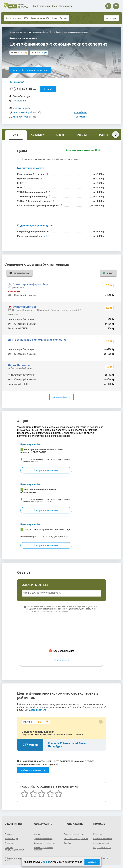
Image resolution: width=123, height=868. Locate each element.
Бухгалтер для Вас (25, 307)
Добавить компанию (43, 839)
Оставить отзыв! (61, 660)
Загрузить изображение (45, 843)
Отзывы (63, 18)
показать (48, 89)
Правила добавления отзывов (44, 849)
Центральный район (24, 112)
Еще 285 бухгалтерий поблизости (30, 70)
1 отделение (19, 101)
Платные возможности (74, 834)
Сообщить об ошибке (103, 839)
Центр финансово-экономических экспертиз (37, 340)
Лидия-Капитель (19, 365)
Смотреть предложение (46, 470)
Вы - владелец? (17, 82)
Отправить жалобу (101, 843)
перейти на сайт (21, 108)
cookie (47, 862)
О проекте (9, 834)
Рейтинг (104, 135)
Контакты (98, 834)
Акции (60, 135)
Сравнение (38, 135)
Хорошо (92, 862)
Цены (54, 18)
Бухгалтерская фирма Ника (30, 284)
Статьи (37, 834)
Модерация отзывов (102, 848)
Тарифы (67, 843)
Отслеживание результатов (76, 839)
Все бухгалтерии (17, 18)
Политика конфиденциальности (14, 849)
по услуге (111, 18)
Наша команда (11, 839)
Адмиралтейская (22, 117)
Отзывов (37, 53)
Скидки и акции (40, 18)
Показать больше (61, 397)
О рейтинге (10, 843)
